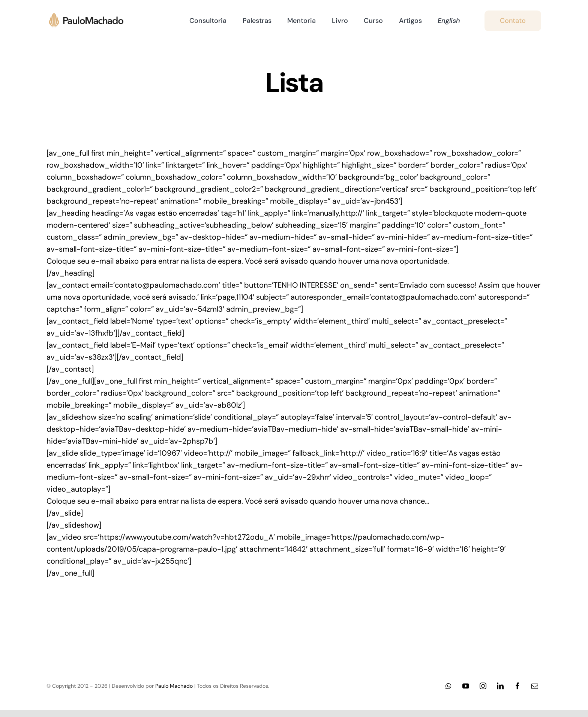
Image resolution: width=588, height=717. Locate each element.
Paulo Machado (174, 686)
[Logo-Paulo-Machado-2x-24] (90, 15)
